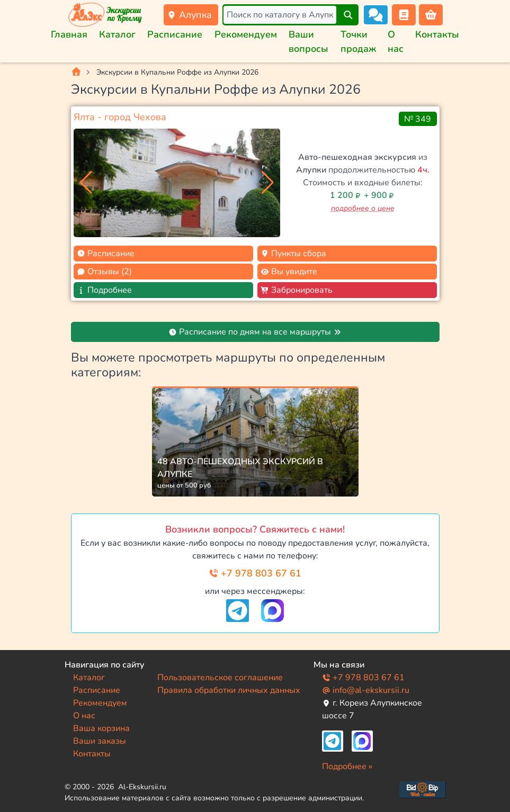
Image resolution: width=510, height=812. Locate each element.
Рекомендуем (246, 34)
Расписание (175, 34)
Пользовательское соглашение (220, 678)
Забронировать (297, 290)
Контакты (437, 34)
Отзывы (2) (104, 272)
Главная (69, 34)
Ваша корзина (101, 728)
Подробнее (104, 290)
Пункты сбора (293, 254)
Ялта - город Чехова (120, 117)
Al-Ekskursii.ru (142, 787)
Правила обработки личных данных (229, 690)
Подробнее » (347, 766)
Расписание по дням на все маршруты (255, 332)
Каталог (117, 34)
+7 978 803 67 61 (255, 573)
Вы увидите (289, 272)
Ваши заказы (100, 741)
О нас (84, 716)
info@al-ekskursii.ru (366, 690)
